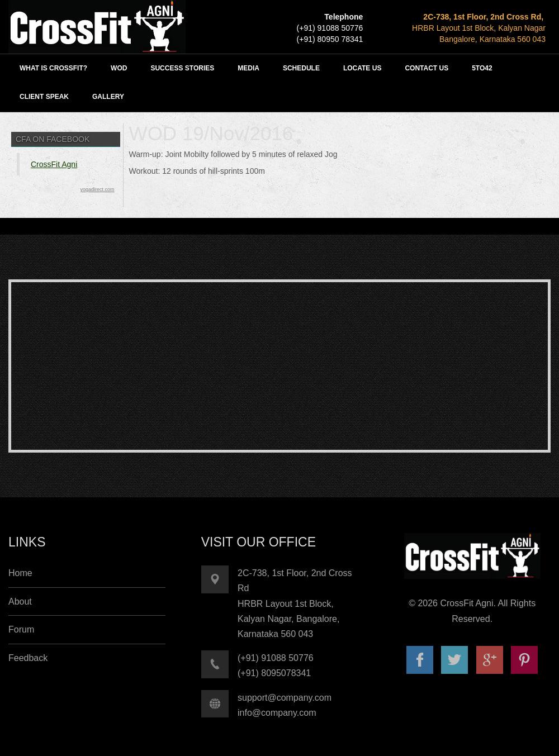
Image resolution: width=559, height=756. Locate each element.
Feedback (28, 658)
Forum (21, 629)
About (20, 602)
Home (20, 573)
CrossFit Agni (54, 164)
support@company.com (285, 698)
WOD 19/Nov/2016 (211, 133)
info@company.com (277, 713)
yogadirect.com (98, 189)
